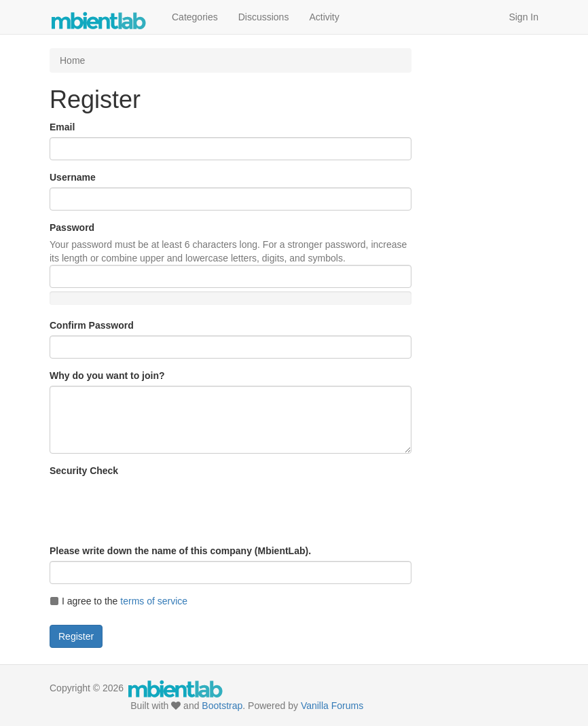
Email (62, 127)
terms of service (154, 601)
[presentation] (153, 507)
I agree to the (118, 601)
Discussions (264, 17)
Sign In (523, 17)
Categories (195, 17)
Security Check (84, 471)
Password (72, 228)
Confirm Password (92, 325)
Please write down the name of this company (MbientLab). (180, 551)
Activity (324, 17)
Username (73, 177)
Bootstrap (222, 706)
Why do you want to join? (107, 376)
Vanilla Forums (332, 706)
